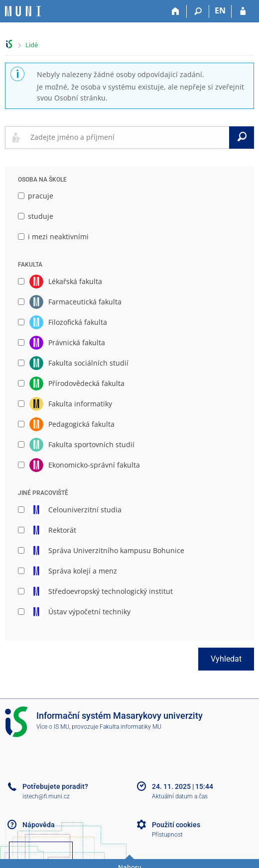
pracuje (36, 196)
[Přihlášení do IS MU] (243, 11)
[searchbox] (128, 137)
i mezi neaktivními (53, 237)
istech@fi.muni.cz (46, 796)
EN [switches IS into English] (220, 10)
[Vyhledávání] (198, 11)
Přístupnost (167, 835)
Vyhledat (226, 659)
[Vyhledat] (242, 137)
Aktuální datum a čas (180, 796)
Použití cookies (176, 825)
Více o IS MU (53, 727)
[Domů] (176, 11)
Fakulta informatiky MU (130, 727)
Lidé (32, 45)
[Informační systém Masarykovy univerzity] (23, 11)
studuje (36, 216)
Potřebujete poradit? (55, 786)
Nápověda (39, 825)
